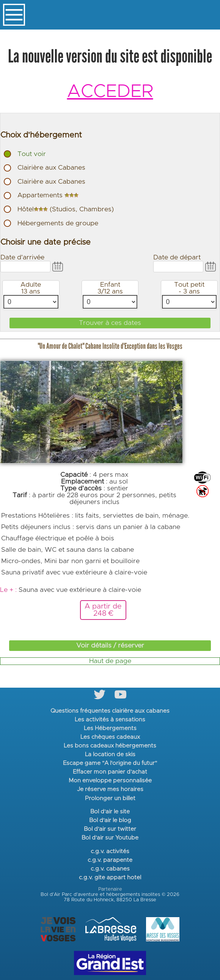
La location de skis (110, 755)
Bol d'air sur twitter (110, 829)
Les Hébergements (110, 728)
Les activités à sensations (110, 720)
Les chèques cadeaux (110, 737)
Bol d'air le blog (110, 820)
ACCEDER (110, 92)
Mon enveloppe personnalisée (110, 781)
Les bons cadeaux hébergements (110, 746)
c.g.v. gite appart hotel (110, 878)
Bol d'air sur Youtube (110, 838)
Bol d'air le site (110, 812)
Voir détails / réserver (110, 646)
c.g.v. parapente (110, 860)
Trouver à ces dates (110, 323)
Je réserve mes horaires (110, 789)
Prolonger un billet (110, 798)
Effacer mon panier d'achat (110, 772)
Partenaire (110, 889)
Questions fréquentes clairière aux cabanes (110, 711)
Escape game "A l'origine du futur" (110, 763)
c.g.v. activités (110, 851)
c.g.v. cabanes (110, 869)
